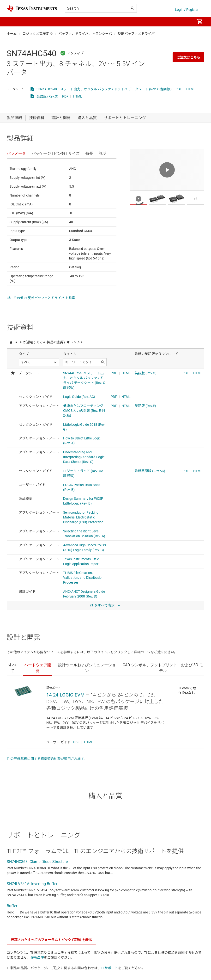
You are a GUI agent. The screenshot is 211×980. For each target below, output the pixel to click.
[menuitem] (186, 22)
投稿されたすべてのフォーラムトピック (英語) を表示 (51, 940)
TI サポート (109, 968)
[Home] (32, 9)
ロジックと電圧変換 (38, 34)
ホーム (12, 34)
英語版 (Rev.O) (47, 96)
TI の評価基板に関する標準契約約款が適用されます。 (47, 759)
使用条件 (37, 957)
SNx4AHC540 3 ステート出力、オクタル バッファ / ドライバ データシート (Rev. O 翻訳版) (104, 89)
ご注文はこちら (188, 57)
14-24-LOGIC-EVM (65, 695)
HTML (191, 89)
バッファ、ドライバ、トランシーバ (85, 34)
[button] (12, 22)
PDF (179, 89)
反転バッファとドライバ (136, 34)
